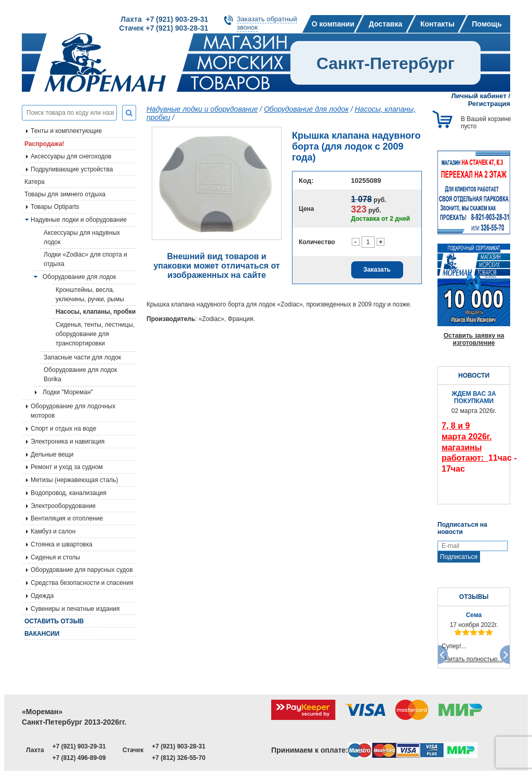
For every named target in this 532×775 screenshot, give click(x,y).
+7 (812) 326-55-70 (178, 758)
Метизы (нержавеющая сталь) (74, 480)
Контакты (437, 24)
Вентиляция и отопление (67, 518)
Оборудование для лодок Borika (80, 375)
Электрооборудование (63, 506)
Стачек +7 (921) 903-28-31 (163, 28)
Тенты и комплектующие (66, 131)
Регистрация (489, 104)
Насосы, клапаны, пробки (96, 312)
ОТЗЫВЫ (474, 597)
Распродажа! (44, 144)
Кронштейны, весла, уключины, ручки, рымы (90, 295)
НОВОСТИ (474, 376)
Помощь (487, 24)
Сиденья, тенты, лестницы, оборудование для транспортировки (95, 334)
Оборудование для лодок (79, 277)
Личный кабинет (479, 96)
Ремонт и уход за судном (67, 467)
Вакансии (42, 634)
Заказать (377, 270)
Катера (35, 182)
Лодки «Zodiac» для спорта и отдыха (85, 259)
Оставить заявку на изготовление (474, 339)
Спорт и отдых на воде (64, 429)
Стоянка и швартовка (62, 544)
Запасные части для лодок (82, 357)
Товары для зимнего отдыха (65, 194)
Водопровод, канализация (69, 493)
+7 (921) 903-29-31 (79, 746)
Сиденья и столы (55, 557)
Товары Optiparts (55, 207)
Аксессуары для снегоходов (71, 156)
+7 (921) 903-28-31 (178, 746)
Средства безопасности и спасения (82, 583)
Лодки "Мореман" (68, 392)
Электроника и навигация (68, 442)
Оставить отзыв (54, 621)
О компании (333, 24)
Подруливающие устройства (72, 169)
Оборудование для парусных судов (82, 570)
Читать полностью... (474, 659)
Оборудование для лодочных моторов (73, 411)
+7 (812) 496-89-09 (79, 758)
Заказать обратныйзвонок (267, 23)
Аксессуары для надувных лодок (82, 237)
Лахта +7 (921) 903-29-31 (164, 19)
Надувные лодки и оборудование (79, 220)
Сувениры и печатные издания (75, 609)
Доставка (385, 24)
